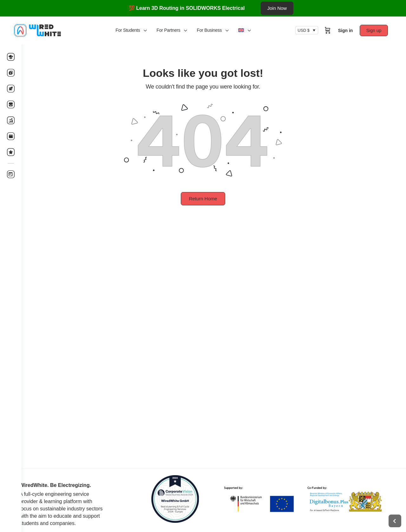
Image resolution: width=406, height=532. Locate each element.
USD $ (309, 30)
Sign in (351, 30)
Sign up (379, 30)
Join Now (277, 8)
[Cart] (333, 30)
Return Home (214, 199)
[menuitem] (257, 30)
